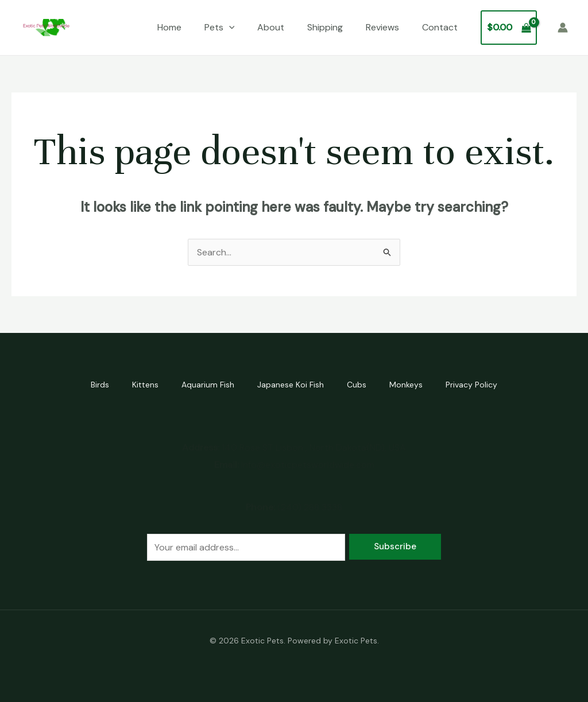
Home (169, 27)
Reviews (382, 27)
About (271, 27)
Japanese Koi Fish (291, 385)
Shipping (325, 27)
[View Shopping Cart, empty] (509, 28)
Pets (220, 28)
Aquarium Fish (208, 385)
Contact (440, 27)
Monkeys (406, 385)
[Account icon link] (563, 28)
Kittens (145, 385)
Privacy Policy (471, 385)
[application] (229, 28)
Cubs (357, 385)
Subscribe (395, 546)
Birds (100, 385)
